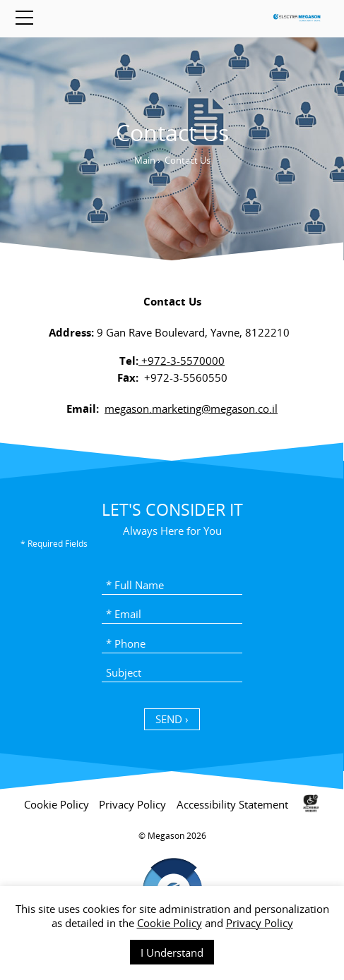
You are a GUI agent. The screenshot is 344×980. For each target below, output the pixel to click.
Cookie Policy (170, 923)
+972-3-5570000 (182, 361)
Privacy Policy (260, 923)
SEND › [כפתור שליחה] (172, 719)
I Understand (172, 952)
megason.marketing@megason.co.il (191, 409)
